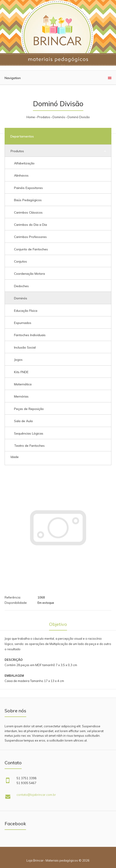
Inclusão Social (25, 347)
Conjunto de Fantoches (31, 249)
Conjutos (20, 261)
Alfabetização (24, 163)
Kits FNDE (21, 372)
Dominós (59, 117)
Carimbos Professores (30, 237)
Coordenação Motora (29, 274)
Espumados (23, 323)
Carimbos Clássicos (28, 212)
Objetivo (58, 624)
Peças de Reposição (29, 409)
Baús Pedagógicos (28, 200)
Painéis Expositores (28, 188)
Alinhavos (21, 175)
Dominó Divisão (79, 117)
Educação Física (26, 311)
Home (31, 117)
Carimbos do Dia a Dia (30, 225)
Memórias (21, 396)
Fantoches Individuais (30, 335)
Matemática (23, 384)
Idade (15, 457)
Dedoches (21, 286)
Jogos (18, 360)
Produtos (44, 117)
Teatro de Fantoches (29, 446)
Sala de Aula (23, 421)
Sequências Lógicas (29, 433)
